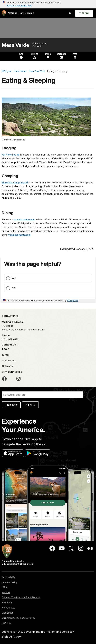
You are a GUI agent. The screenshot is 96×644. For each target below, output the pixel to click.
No (13, 288)
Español (8, 366)
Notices (6, 592)
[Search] (42, 395)
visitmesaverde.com (19, 235)
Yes (14, 278)
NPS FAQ (7, 603)
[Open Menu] (84, 13)
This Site (11, 405)
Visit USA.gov (11, 637)
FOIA (4, 587)
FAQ (5, 355)
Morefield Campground (15, 182)
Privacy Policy (10, 582)
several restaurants (24, 219)
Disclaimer (7, 613)
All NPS (30, 405)
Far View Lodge (11, 155)
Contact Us (9, 345)
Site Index (9, 360)
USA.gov (7, 623)
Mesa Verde (15, 45)
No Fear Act (8, 608)
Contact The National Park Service (21, 597)
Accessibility (9, 577)
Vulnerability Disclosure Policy (18, 618)
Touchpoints (73, 300)
